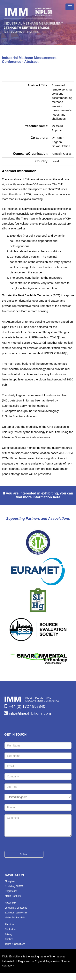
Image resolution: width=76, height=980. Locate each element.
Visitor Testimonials (15, 918)
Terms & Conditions (15, 944)
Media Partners (13, 896)
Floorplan (10, 881)
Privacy (9, 934)
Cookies (9, 939)
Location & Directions (16, 908)
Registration (11, 891)
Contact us (10, 929)
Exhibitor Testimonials (16, 913)
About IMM (11, 903)
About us (9, 924)
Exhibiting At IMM (14, 886)
